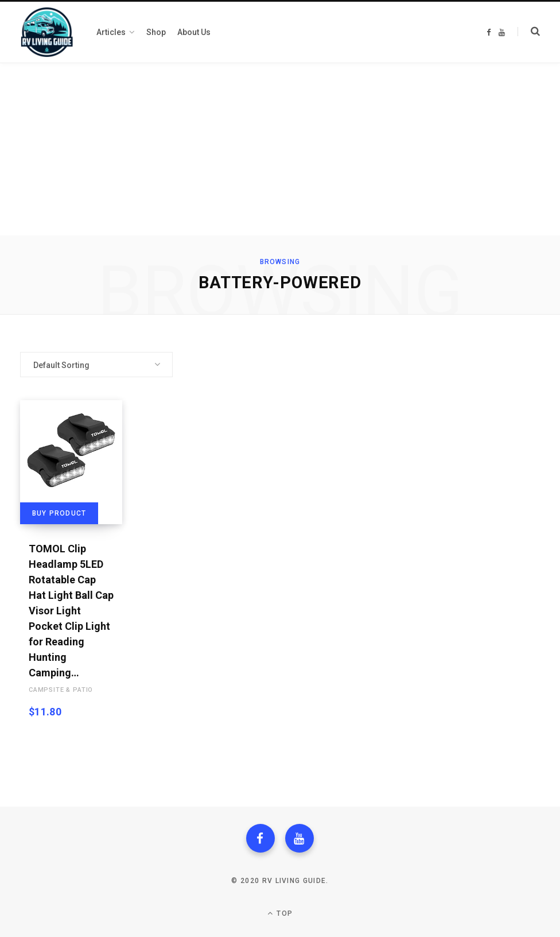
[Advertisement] (280, 149)
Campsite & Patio (61, 690)
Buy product (59, 513)
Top (280, 913)
